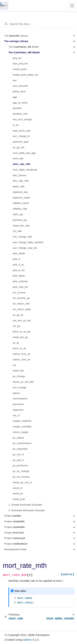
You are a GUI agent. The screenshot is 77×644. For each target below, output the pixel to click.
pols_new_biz (20, 287)
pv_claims (18, 438)
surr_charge (20, 387)
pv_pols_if (18, 460)
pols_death (19, 253)
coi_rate (17, 231)
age (15, 97)
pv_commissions (22, 443)
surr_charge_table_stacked (28, 242)
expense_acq (20, 192)
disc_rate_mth (21, 181)
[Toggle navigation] (72, 6)
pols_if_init (19, 270)
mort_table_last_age (24, 153)
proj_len (17, 58)
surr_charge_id (21, 136)
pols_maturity (20, 281)
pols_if (16, 259)
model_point (20, 69)
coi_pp (17, 326)
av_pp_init (19, 147)
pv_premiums (20, 466)
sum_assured (20, 86)
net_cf (16, 415)
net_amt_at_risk (22, 320)
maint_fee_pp (20, 337)
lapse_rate (19, 186)
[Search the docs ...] (38, 24)
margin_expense (22, 421)
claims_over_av (22, 360)
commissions (20, 399)
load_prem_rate (22, 131)
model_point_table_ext (26, 75)
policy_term (19, 91)
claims (16, 393)
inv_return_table (22, 309)
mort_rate (18, 158)
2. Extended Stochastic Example (27, 510)
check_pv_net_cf (22, 482)
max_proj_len (20, 63)
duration (17, 108)
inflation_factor (21, 203)
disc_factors (20, 175)
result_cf (18, 488)
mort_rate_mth (22, 164)
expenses (18, 410)
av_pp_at (18, 315)
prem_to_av (19, 348)
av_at (16, 343)
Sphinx (27, 640)
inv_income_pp (21, 298)
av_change (19, 376)
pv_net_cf (18, 454)
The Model (24, 47)
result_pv (18, 493)
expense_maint (21, 198)
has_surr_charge (22, 119)
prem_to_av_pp (22, 332)
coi (14, 365)
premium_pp (20, 220)
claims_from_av (22, 354)
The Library (16, 36)
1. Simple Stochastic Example (25, 505)
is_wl (16, 125)
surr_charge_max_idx (25, 248)
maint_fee (18, 371)
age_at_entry (20, 103)
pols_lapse (19, 276)
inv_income (19, 293)
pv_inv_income (21, 477)
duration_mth (20, 114)
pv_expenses (20, 449)
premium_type (21, 142)
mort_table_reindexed (25, 170)
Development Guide (15, 549)
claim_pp (18, 214)
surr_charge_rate (22, 237)
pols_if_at (18, 265)
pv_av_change (21, 471)
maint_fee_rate (21, 226)
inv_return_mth (21, 304)
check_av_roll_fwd (23, 382)
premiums (18, 404)
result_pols (19, 499)
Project (13, 516)
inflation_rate (20, 209)
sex (15, 80)
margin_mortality (22, 426)
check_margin (21, 432)
